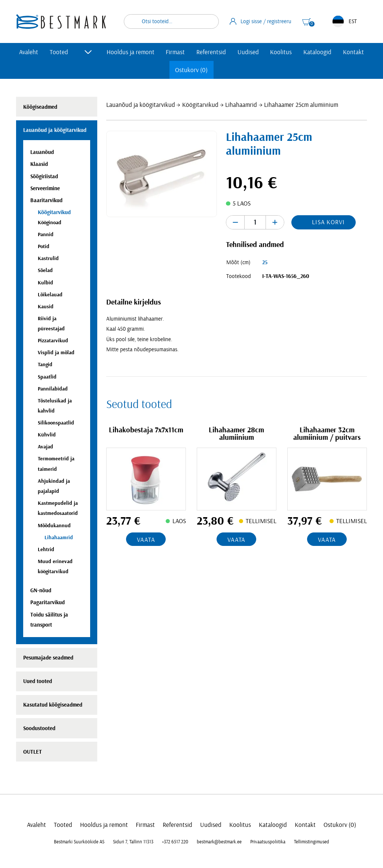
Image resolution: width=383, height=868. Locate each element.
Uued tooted (38, 681)
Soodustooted (39, 728)
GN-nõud (41, 591)
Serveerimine (45, 189)
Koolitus (281, 52)
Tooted (59, 52)
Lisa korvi (328, 222)
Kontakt (353, 52)
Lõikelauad (50, 295)
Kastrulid (48, 258)
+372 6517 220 (175, 842)
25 (265, 262)
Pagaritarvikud (48, 603)
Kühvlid (47, 435)
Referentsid (211, 52)
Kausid (46, 307)
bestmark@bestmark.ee (219, 842)
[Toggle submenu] (88, 52)
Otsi (208, 21)
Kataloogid (317, 52)
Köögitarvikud (200, 105)
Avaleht (29, 52)
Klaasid (39, 164)
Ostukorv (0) (191, 70)
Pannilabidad (53, 389)
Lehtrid (46, 549)
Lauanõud (42, 152)
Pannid (46, 234)
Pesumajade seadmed (48, 658)
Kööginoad (50, 223)
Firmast (175, 52)
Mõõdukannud (54, 526)
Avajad (45, 447)
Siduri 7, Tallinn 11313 (133, 842)
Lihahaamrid (241, 105)
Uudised (248, 52)
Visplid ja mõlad (56, 353)
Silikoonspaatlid (56, 423)
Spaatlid (47, 377)
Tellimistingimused (312, 842)
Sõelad (45, 270)
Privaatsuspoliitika (268, 842)
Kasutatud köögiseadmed (53, 705)
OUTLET (33, 752)
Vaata (146, 540)
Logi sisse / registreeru (261, 21)
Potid (44, 246)
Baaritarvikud (46, 200)
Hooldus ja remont (131, 52)
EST (345, 21)
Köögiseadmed (40, 107)
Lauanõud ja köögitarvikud (141, 105)
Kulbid (45, 283)
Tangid (45, 365)
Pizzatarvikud (53, 341)
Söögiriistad (44, 177)
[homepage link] (61, 21)
